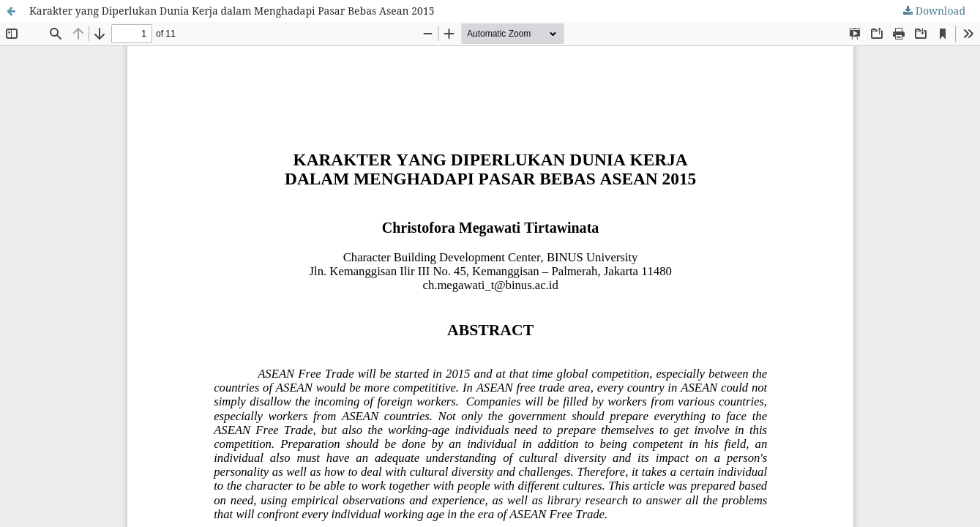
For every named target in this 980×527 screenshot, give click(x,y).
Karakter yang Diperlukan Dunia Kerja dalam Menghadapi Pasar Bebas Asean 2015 (232, 11)
